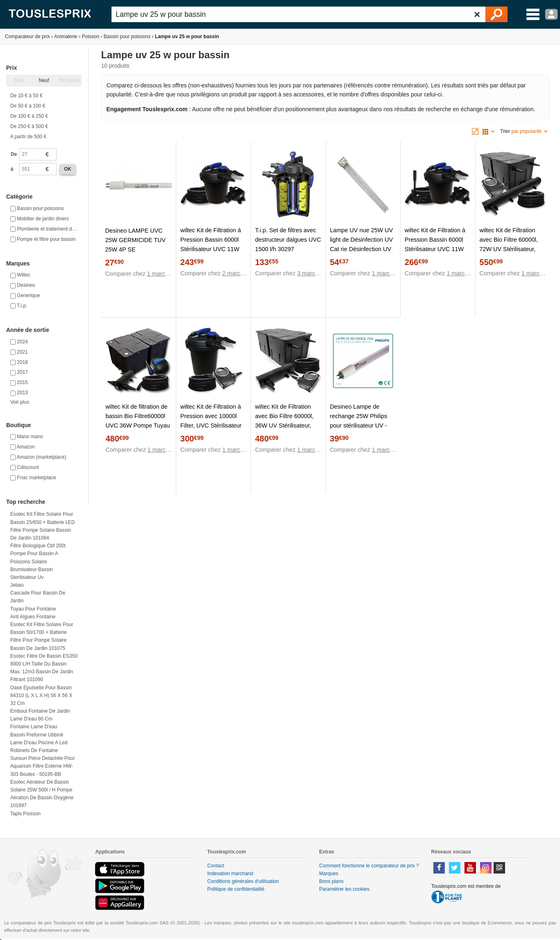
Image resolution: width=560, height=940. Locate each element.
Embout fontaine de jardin (40, 711)
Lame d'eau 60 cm (31, 719)
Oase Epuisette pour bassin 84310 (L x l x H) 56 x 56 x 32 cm (41, 695)
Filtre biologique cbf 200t (38, 546)
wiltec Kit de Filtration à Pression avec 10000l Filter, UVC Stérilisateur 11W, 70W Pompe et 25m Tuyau (211, 425)
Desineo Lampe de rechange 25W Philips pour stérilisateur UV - (359, 416)
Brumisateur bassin (32, 569)
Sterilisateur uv (27, 577)
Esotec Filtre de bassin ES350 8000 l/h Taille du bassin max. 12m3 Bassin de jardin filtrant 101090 (44, 668)
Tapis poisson (25, 814)
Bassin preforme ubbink (37, 735)
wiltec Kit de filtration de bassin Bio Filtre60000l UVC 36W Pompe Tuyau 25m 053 (138, 421)
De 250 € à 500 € (29, 126)
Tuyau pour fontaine (33, 609)
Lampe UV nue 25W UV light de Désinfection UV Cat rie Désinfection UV (362, 240)
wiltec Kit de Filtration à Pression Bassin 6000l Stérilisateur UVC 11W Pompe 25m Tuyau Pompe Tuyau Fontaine (435, 249)
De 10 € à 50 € (26, 96)
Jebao (17, 585)
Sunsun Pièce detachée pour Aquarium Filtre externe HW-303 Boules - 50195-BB (42, 766)
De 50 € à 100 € (28, 106)
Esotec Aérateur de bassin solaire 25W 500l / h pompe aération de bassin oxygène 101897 (42, 794)
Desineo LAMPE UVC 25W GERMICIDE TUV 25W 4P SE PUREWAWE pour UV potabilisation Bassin (135, 249)
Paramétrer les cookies (345, 889)
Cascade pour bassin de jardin (38, 597)
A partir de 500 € (28, 137)
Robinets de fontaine (34, 750)
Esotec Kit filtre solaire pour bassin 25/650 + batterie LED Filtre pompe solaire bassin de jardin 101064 (43, 526)
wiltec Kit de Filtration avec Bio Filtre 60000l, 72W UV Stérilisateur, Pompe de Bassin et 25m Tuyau (513, 249)
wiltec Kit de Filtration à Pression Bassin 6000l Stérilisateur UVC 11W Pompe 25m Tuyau (211, 244)
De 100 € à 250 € (29, 116)
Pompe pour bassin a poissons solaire (34, 557)
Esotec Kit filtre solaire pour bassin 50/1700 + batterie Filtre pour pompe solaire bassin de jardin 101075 (42, 636)
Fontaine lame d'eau (34, 727)
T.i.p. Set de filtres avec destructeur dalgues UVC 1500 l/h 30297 (288, 240)
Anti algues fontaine (33, 617)
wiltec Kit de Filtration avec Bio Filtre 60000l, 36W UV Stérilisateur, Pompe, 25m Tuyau (284, 421)
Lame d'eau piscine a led (39, 743)
